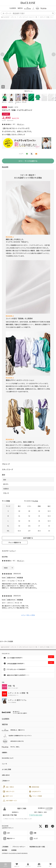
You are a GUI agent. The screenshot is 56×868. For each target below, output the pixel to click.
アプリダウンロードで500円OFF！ (15, 669)
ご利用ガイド (6, 781)
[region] (28, 8)
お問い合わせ (6, 775)
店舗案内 (5, 752)
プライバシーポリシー (19, 847)
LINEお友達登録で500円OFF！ (29, 663)
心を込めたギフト (35, 791)
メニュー (6, 865)
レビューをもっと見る (28, 615)
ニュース (4, 764)
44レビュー (21, 124)
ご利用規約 (5, 847)
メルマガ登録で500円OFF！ (29, 657)
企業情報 (14, 850)
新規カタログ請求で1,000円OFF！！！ (17, 675)
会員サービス (8, 796)
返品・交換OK (8, 787)
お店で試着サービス (10, 800)
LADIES (13, 8)
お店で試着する (28, 538)
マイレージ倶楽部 (36, 796)
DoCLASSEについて (8, 758)
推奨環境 (5, 850)
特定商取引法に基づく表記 (37, 847)
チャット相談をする (15, 542)
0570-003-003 (37, 815)
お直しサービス (9, 791)
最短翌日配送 (34, 787)
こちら (36, 501)
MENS (20, 8)
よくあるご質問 (6, 769)
